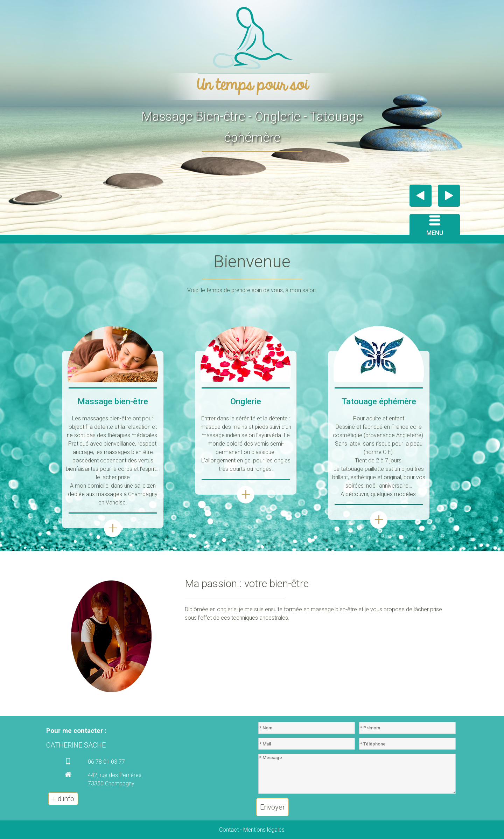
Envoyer (272, 807)
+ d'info (63, 799)
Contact (229, 830)
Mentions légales (264, 830)
